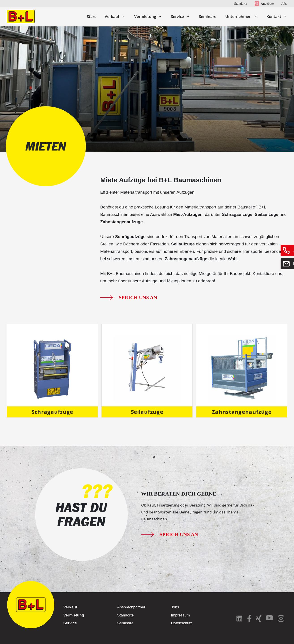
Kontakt (277, 17)
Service (183, 17)
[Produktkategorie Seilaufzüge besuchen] (147, 371)
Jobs (284, 4)
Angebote (267, 4)
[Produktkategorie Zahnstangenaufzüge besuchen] (242, 371)
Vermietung (150, 17)
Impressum (180, 615)
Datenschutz (182, 623)
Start (91, 16)
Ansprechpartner (131, 607)
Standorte (241, 4)
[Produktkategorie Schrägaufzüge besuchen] (52, 371)
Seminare (208, 16)
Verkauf (117, 17)
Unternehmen (244, 17)
